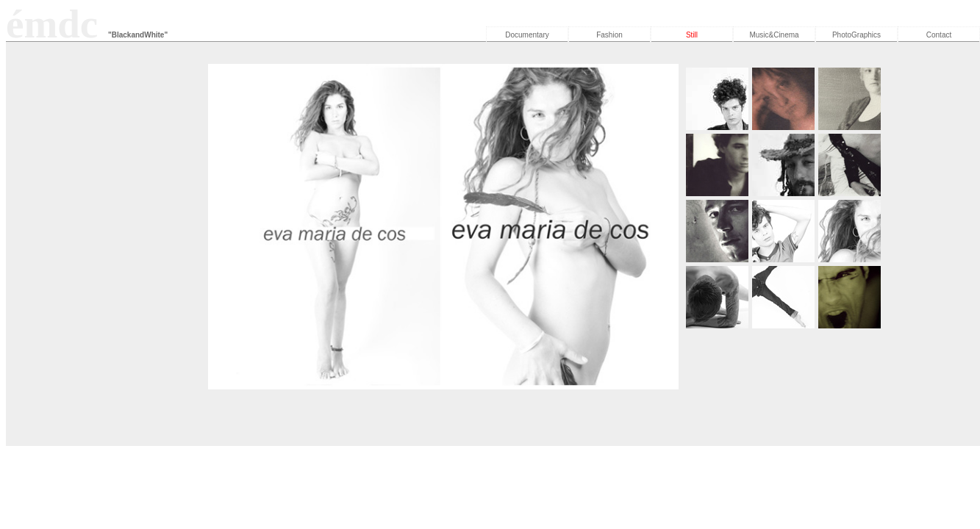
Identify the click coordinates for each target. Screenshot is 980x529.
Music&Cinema (774, 35)
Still (692, 35)
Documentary (527, 35)
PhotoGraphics (856, 35)
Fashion (609, 35)
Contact (939, 35)
